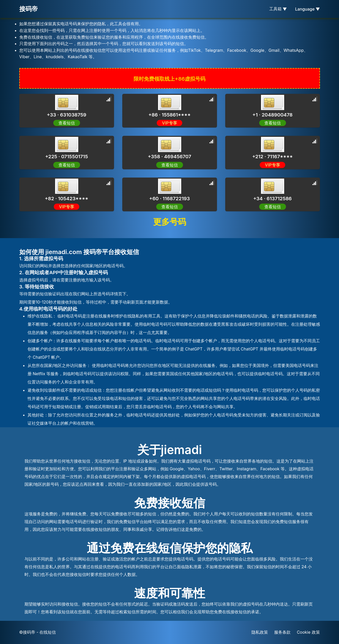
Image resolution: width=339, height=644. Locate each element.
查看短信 (170, 165)
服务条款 (282, 632)
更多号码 (170, 222)
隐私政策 (260, 632)
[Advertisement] (41, 116)
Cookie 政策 (308, 632)
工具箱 (278, 9)
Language (307, 9)
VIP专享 (169, 123)
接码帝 (29, 9)
